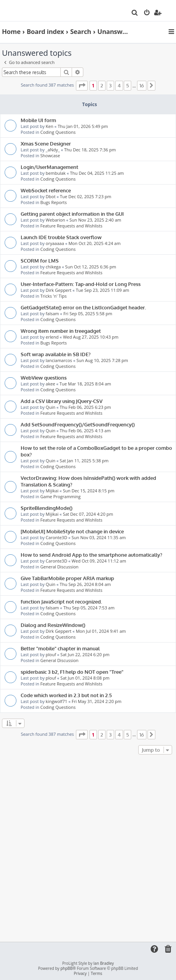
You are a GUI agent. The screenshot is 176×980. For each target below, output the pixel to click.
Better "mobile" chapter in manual (60, 648)
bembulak (55, 173)
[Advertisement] (88, 849)
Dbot (50, 196)
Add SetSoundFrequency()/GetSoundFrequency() (78, 424)
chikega (53, 267)
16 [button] (142, 85)
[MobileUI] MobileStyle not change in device (72, 531)
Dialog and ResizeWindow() (53, 625)
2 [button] (102, 85)
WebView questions (44, 377)
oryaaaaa (55, 243)
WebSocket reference (46, 190)
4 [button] (119, 85)
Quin (50, 407)
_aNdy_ (53, 150)
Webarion (55, 220)
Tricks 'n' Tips (54, 296)
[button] (82, 85)
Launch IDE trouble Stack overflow (61, 237)
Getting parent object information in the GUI (72, 214)
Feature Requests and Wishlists (71, 226)
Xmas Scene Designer (46, 143)
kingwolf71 (56, 701)
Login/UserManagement (49, 167)
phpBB (66, 968)
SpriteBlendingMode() (47, 508)
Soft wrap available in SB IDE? (56, 354)
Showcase (50, 155)
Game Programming (61, 496)
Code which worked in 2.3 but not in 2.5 (66, 695)
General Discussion (60, 567)
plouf (51, 654)
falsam (52, 313)
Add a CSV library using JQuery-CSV (62, 401)
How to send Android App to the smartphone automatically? (92, 555)
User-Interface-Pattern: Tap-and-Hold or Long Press (81, 284)
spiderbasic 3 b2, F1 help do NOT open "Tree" (72, 672)
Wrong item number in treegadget (61, 331)
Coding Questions (58, 132)
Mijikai (52, 491)
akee (50, 384)
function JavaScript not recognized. (61, 601)
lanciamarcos (59, 360)
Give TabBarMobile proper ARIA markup (67, 578)
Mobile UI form (38, 120)
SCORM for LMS (40, 260)
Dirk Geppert (58, 290)
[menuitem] (135, 13)
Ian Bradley (104, 963)
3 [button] (110, 85)
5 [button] (128, 85)
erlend (52, 337)
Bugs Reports (54, 202)
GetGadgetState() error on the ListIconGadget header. (83, 307)
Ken (49, 126)
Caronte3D (56, 537)
